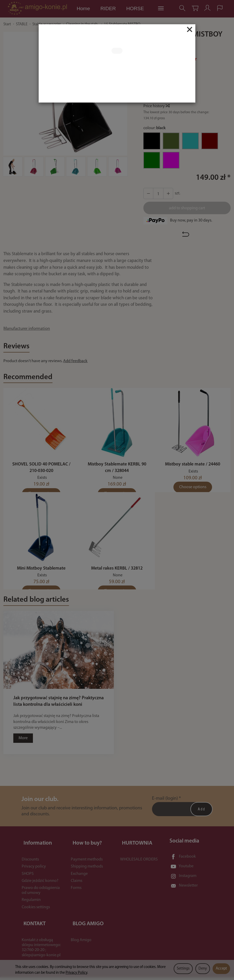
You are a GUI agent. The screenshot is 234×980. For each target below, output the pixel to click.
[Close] (190, 29)
